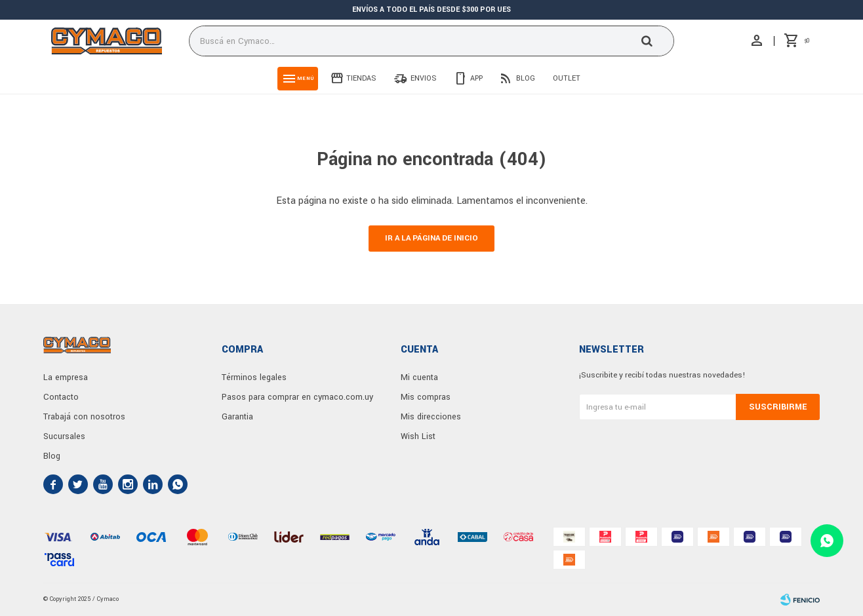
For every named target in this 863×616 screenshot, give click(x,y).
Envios (424, 78)
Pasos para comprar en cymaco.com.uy (297, 397)
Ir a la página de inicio (431, 238)
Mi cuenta (419, 377)
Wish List (418, 436)
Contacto (61, 397)
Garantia (237, 417)
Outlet (567, 78)
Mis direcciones (431, 417)
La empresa (66, 377)
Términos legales (254, 377)
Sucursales (64, 436)
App (476, 78)
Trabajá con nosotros (84, 417)
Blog (526, 78)
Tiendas (361, 78)
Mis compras (426, 397)
